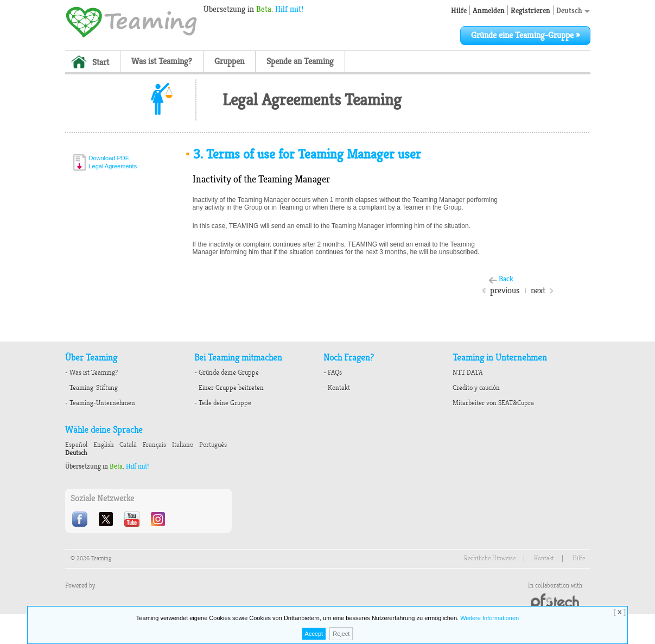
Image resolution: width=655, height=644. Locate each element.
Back (506, 279)
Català (128, 445)
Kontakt (544, 558)
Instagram (159, 519)
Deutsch (573, 10)
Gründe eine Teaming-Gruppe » (525, 35)
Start (101, 62)
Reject (341, 634)
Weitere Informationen (489, 618)
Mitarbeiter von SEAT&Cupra (493, 403)
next (538, 291)
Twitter (107, 519)
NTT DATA (468, 372)
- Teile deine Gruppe (223, 403)
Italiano (183, 445)
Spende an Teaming (300, 61)
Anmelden (489, 10)
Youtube (133, 519)
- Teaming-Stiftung (91, 388)
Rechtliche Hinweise (490, 558)
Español (76, 445)
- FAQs (333, 372)
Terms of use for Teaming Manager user (303, 154)
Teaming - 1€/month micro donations (131, 21)
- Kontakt (337, 388)
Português (213, 445)
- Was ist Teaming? (91, 372)
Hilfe (459, 10)
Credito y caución (476, 388)
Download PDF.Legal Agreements (113, 162)
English (103, 445)
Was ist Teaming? (162, 61)
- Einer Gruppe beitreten (229, 388)
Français (154, 445)
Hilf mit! (289, 9)
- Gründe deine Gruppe (227, 372)
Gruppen (229, 61)
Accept (314, 634)
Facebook (81, 519)
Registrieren (530, 10)
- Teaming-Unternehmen (100, 403)
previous (505, 291)
